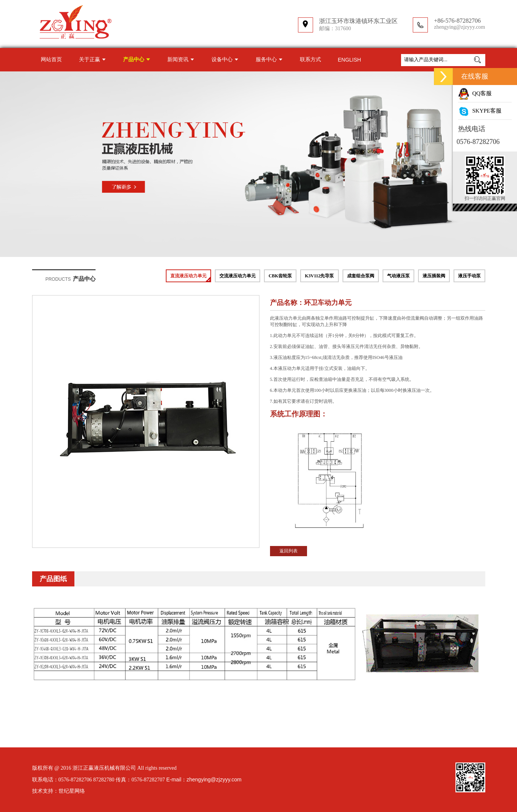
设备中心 (222, 60)
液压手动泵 (469, 276)
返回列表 (289, 551)
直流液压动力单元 (188, 276)
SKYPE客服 (480, 111)
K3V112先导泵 (319, 276)
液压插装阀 (434, 276)
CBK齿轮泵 (280, 276)
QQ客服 (475, 93)
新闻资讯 (178, 60)
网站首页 (51, 60)
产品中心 (134, 60)
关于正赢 (90, 60)
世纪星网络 (72, 791)
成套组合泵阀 (361, 276)
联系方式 (310, 60)
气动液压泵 (398, 276)
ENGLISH (350, 60)
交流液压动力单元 (238, 276)
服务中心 (266, 60)
